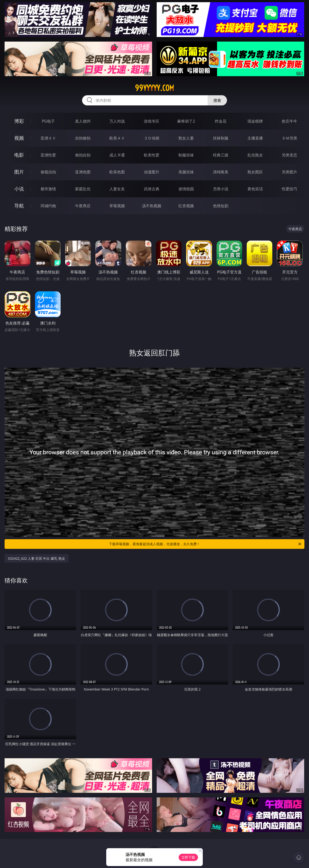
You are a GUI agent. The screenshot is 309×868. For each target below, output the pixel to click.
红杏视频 (186, 206)
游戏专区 (152, 121)
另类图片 (289, 172)
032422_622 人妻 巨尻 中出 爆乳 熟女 (37, 558)
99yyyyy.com (154, 88)
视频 (19, 138)
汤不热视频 (152, 206)
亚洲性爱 (48, 155)
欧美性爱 (152, 155)
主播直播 (255, 138)
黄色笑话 (255, 189)
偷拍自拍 (83, 155)
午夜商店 (83, 206)
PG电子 (48, 121)
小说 (19, 189)
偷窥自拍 (48, 172)
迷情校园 (186, 189)
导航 (19, 206)
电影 (19, 155)
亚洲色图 (83, 172)
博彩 (19, 121)
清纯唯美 (221, 172)
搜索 (217, 100)
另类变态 (289, 155)
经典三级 (221, 155)
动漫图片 (152, 172)
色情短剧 (221, 206)
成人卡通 (117, 155)
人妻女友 (117, 189)
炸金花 (221, 121)
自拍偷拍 (83, 138)
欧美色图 (117, 172)
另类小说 (221, 189)
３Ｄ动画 (152, 138)
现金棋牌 (255, 121)
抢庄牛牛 (289, 121)
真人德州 (83, 121)
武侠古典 (152, 189)
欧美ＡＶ (117, 138)
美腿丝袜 (186, 172)
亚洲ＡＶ (48, 138)
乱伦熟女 (255, 155)
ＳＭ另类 (289, 138)
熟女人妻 (186, 138)
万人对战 (117, 121)
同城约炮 (48, 206)
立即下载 (188, 857)
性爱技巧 (289, 189)
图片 (19, 172)
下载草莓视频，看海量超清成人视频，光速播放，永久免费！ (205, 544)
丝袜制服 (221, 138)
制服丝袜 (186, 155)
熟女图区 (255, 172)
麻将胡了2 (186, 121)
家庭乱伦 (83, 189)
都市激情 (48, 189)
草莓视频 (117, 206)
